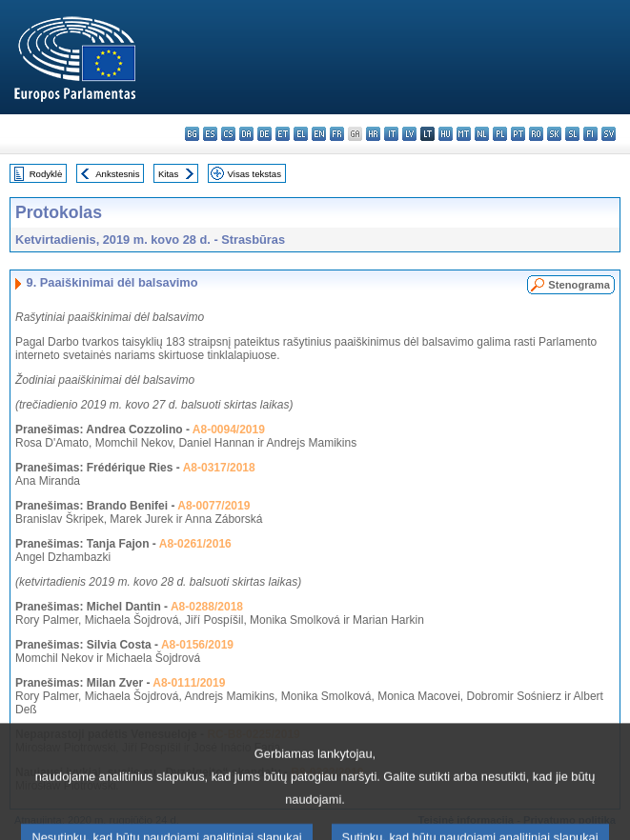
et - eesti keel (283, 134)
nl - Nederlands (482, 134)
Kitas (168, 174)
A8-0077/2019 (213, 506)
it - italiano (391, 134)
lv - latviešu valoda (409, 134)
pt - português (518, 134)
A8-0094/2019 (229, 430)
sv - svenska (609, 134)
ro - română (536, 134)
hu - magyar (446, 134)
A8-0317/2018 (219, 468)
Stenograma (579, 285)
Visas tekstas (254, 174)
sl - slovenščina (572, 134)
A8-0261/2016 (195, 544)
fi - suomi (590, 134)
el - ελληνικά (301, 134)
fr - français (337, 134)
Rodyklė (46, 174)
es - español (210, 134)
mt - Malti (464, 134)
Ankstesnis (117, 174)
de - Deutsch (264, 134)
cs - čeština (228, 134)
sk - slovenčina (554, 134)
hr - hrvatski (373, 134)
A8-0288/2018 (207, 607)
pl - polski (500, 134)
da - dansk (246, 134)
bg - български (192, 134)
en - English (319, 134)
